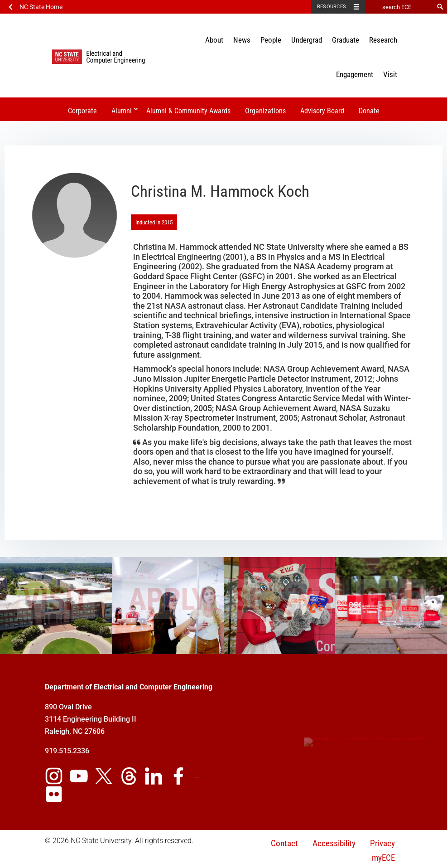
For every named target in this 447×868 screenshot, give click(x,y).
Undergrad (307, 40)
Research (383, 40)
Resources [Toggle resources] (332, 7)
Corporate (82, 111)
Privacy (382, 843)
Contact (284, 843)
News (242, 40)
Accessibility (334, 843)
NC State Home (41, 7)
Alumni (122, 111)
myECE (383, 858)
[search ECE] (399, 7)
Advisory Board (322, 111)
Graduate (346, 40)
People (271, 40)
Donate (369, 111)
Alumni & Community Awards (188, 111)
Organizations (265, 111)
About (214, 40)
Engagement (355, 74)
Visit (390, 74)
